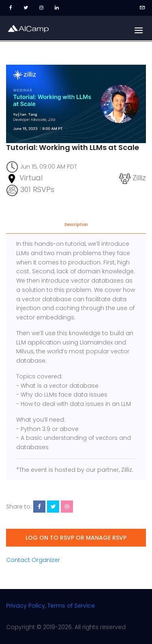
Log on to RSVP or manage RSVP (76, 538)
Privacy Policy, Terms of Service (50, 606)
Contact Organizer (33, 560)
